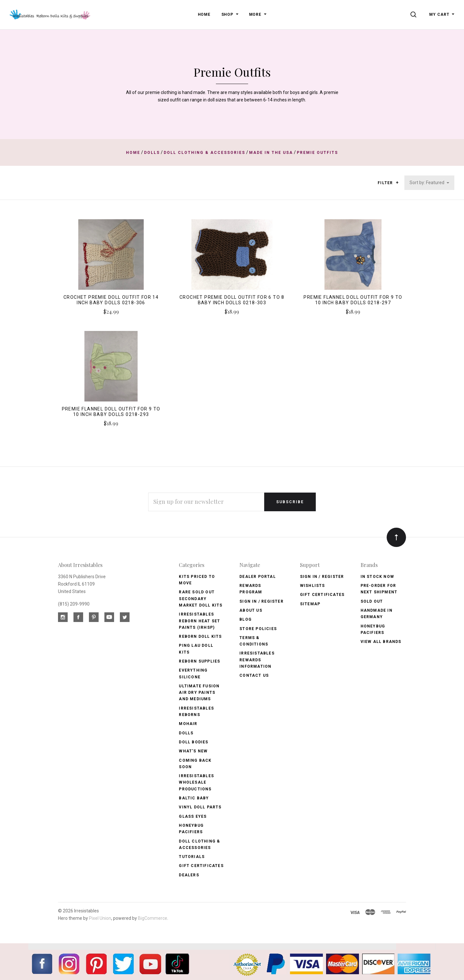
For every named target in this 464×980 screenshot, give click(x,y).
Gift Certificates (201, 866)
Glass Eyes (193, 816)
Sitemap (310, 604)
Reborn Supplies (199, 661)
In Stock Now (377, 577)
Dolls (186, 733)
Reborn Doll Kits (200, 636)
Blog (246, 619)
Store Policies (258, 629)
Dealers (189, 875)
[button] (397, 183)
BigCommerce (153, 918)
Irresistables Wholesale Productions (196, 782)
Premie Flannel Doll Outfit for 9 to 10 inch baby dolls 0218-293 (111, 412)
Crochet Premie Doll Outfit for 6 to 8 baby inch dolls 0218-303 (232, 300)
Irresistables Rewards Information (257, 660)
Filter (388, 183)
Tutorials (192, 857)
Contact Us (254, 675)
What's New (193, 751)
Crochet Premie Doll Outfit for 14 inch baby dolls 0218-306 (111, 300)
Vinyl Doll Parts (200, 807)
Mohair (188, 724)
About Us (251, 610)
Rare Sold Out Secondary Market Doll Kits (201, 599)
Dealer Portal (258, 577)
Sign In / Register (261, 601)
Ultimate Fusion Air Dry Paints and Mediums (199, 693)
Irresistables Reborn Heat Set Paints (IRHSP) (199, 621)
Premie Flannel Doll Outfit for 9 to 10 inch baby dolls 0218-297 (353, 300)
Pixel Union (100, 918)
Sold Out (372, 601)
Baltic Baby (194, 798)
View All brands (381, 642)
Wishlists (313, 586)
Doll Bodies (193, 742)
